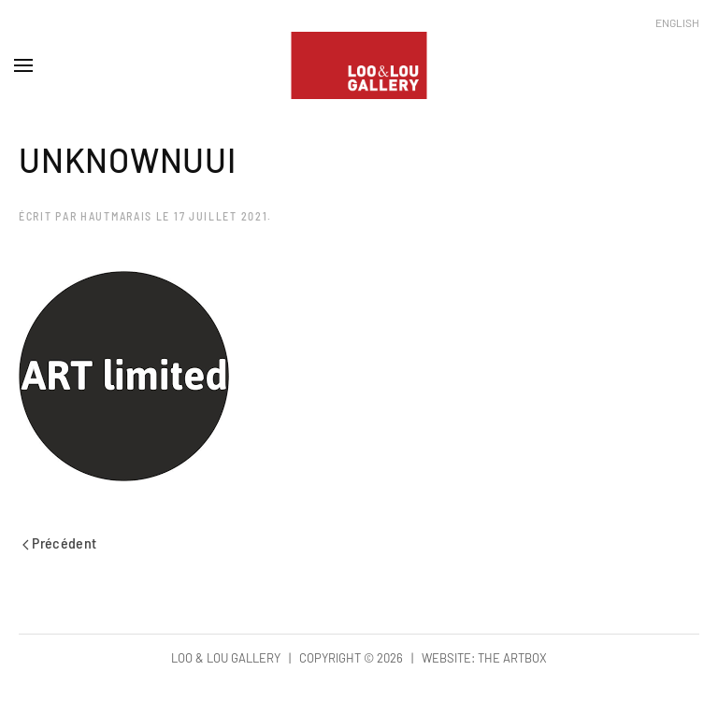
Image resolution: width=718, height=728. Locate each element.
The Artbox (512, 658)
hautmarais (116, 216)
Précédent (60, 542)
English (677, 22)
